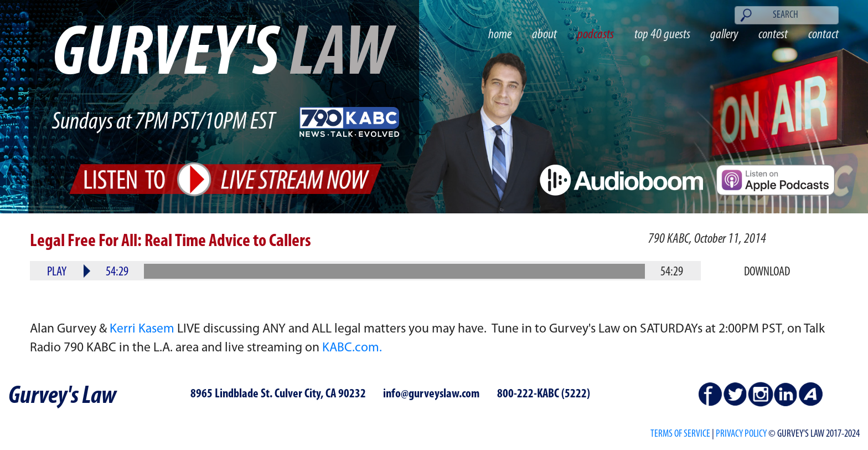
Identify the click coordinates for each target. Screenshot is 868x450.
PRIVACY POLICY (741, 434)
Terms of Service (680, 434)
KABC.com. (352, 348)
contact (823, 35)
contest (773, 35)
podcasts (596, 35)
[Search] (787, 15)
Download (767, 272)
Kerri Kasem (142, 329)
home (500, 35)
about (544, 35)
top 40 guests (662, 35)
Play (57, 272)
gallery (724, 35)
